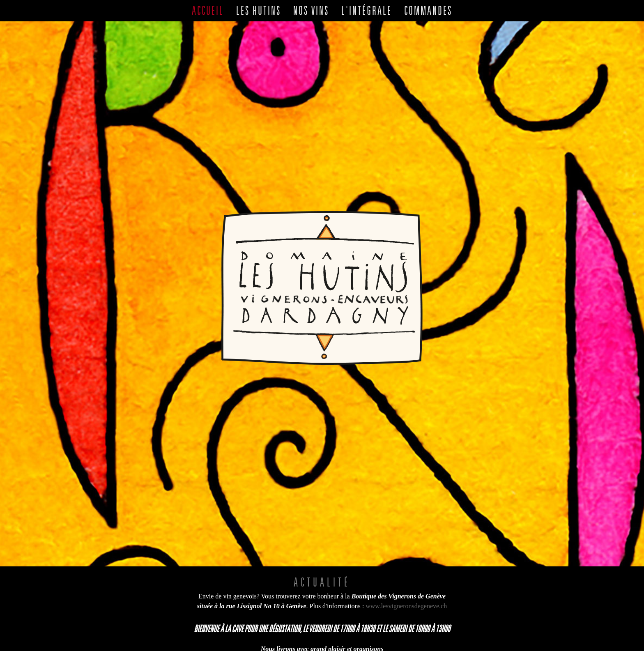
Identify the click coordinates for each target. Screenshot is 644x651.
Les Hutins (259, 10)
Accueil (208, 10)
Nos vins (311, 10)
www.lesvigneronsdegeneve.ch (406, 562)
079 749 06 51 (357, 634)
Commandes (428, 10)
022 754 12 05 (424, 625)
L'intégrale (367, 10)
